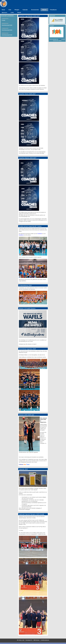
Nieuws (44, 10)
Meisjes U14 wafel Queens (27, 308)
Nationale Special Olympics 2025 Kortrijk (31, 514)
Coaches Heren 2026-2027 (27, 94)
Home (3, 10)
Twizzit (19, 13)
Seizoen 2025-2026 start (26, 415)
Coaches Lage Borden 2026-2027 (29, 16)
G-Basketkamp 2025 (25, 286)
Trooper (60, 39)
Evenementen (35, 10)
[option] (57, 20)
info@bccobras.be (45, 640)
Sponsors (4, 13)
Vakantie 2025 (23, 469)
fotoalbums (21, 235)
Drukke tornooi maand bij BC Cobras (30, 226)
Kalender (25, 10)
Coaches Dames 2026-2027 (28, 158)
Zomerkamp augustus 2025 (27, 349)
